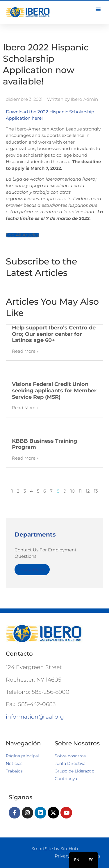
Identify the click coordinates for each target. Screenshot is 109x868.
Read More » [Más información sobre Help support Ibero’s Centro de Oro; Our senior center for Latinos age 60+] (25, 351)
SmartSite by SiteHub (55, 849)
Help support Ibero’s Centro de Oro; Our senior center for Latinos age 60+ (54, 334)
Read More (32, 569)
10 (73, 491)
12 (88, 491)
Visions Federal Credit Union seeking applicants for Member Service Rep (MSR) (54, 390)
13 (96, 491)
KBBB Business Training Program (45, 444)
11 (80, 491)
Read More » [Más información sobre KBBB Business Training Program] (25, 458)
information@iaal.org (35, 717)
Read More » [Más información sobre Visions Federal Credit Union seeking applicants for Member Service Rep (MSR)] (25, 408)
